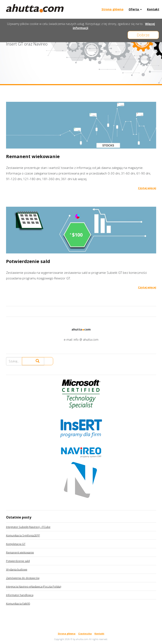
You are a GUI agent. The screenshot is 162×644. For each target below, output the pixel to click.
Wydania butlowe (17, 569)
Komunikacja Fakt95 (18, 603)
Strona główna (112, 9)
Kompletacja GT (16, 544)
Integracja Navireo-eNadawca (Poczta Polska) (34, 586)
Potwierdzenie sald (18, 561)
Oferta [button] (135, 9)
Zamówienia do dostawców (23, 578)
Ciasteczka (85, 634)
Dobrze (143, 35)
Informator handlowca (20, 595)
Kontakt (153, 9)
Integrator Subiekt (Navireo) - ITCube (28, 527)
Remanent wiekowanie (20, 552)
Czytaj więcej (147, 188)
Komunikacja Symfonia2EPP (23, 535)
